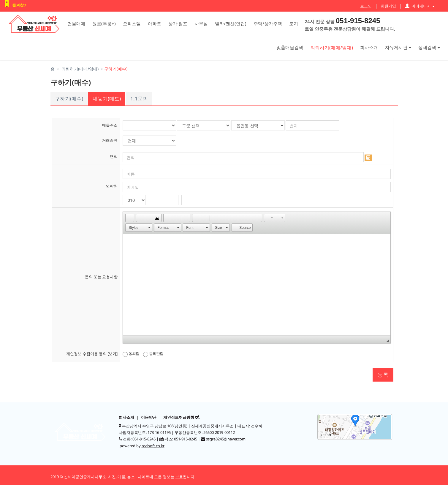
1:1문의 (139, 99)
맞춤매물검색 (290, 47)
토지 (294, 23)
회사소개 (369, 47)
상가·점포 (178, 23)
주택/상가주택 (268, 23)
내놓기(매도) (107, 99)
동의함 (131, 353)
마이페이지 (420, 6)
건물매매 (76, 23)
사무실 (201, 23)
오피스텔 (132, 23)
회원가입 (388, 6)
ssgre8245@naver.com (226, 439)
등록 (383, 374)
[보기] (113, 354)
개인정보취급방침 (179, 417)
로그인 (366, 6)
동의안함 (153, 353)
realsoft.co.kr (153, 446)
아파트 (155, 23)
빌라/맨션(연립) (231, 23)
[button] (130, 218)
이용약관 (149, 417)
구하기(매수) (69, 99)
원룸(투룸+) (104, 23)
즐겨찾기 (20, 5)
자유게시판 (398, 47)
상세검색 (429, 47)
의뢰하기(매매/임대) (332, 48)
